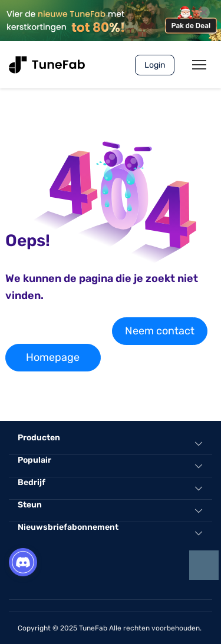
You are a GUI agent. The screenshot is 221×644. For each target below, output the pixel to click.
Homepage (53, 357)
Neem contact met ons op (160, 335)
